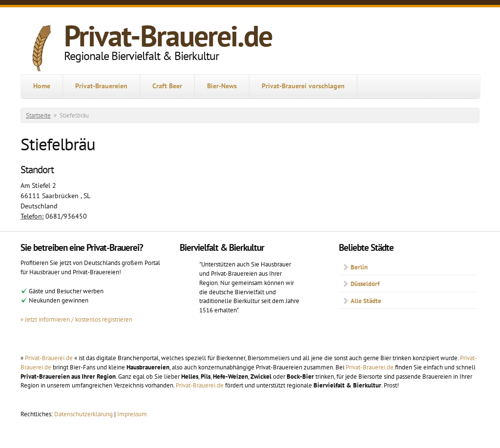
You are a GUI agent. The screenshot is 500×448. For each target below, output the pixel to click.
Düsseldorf (365, 284)
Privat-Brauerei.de (168, 36)
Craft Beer (167, 86)
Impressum (132, 414)
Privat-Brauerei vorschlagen (303, 86)
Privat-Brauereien (101, 86)
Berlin (359, 267)
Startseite (38, 115)
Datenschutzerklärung (84, 414)
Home (42, 86)
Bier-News (222, 86)
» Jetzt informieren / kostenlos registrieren (76, 319)
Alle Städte (366, 301)
